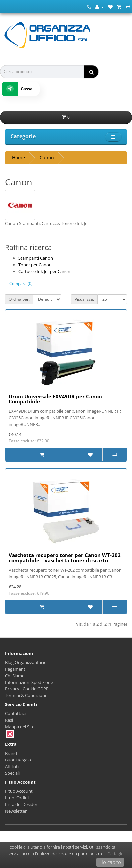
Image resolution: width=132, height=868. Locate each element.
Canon (47, 157)
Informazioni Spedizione (29, 682)
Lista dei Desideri (22, 804)
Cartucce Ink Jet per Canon (44, 271)
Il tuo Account (19, 791)
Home (18, 157)
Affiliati (12, 766)
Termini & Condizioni (25, 695)
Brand (11, 753)
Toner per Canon (35, 265)
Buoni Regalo (18, 760)
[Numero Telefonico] (89, 7)
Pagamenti (16, 669)
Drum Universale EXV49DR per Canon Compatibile (55, 399)
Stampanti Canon (36, 258)
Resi (9, 720)
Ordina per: (19, 299)
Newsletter (16, 811)
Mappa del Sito (20, 727)
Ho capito (110, 862)
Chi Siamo (15, 676)
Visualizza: (84, 299)
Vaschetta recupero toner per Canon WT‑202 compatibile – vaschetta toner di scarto (65, 558)
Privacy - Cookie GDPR (27, 689)
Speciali (12, 773)
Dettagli (115, 854)
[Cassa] (128, 7)
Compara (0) (21, 284)
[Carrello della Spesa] (119, 7)
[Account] (100, 7)
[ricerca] (91, 72)
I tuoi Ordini (17, 798)
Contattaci (15, 713)
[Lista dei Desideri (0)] (110, 7)
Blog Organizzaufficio (26, 662)
